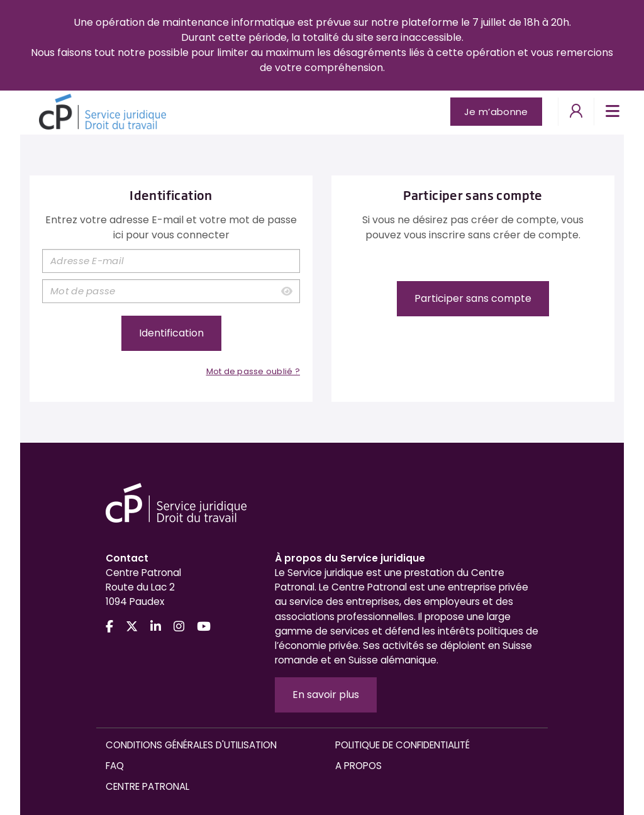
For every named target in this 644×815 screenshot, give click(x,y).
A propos (358, 766)
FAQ (115, 766)
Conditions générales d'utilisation (191, 745)
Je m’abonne (496, 112)
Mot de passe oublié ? (253, 371)
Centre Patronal (147, 786)
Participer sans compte (473, 298)
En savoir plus (326, 695)
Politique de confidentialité (402, 745)
